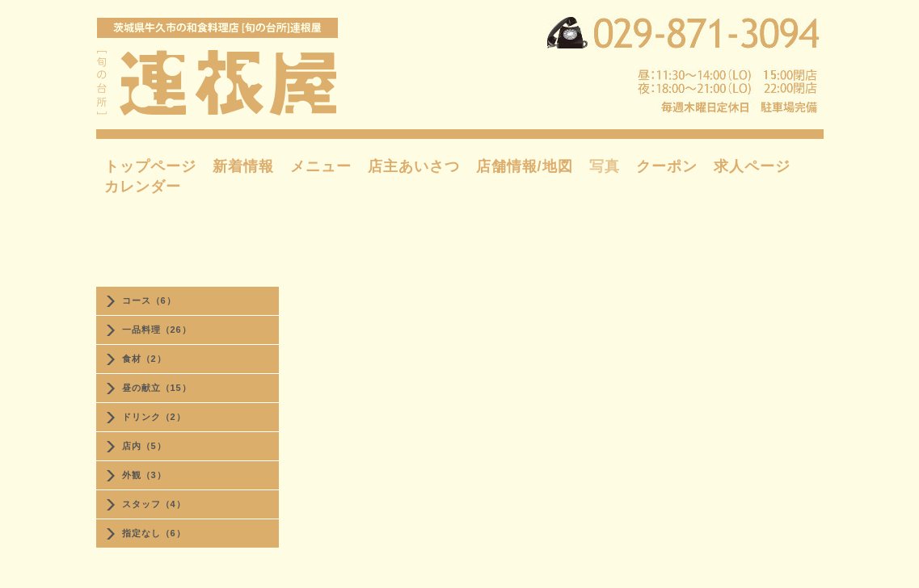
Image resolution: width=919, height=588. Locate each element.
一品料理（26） (157, 330)
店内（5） (144, 446)
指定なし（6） (154, 533)
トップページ (150, 166)
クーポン (667, 166)
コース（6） (149, 300)
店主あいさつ (414, 166)
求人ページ (752, 166)
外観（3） (144, 475)
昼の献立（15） (157, 388)
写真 (605, 166)
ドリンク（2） (154, 417)
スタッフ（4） (154, 504)
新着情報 (243, 166)
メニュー (321, 166)
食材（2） (144, 359)
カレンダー (143, 187)
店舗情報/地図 (525, 166)
